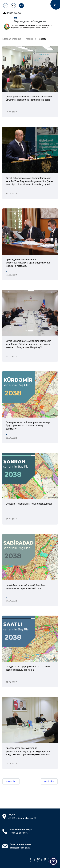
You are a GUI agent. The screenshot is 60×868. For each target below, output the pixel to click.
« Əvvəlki (11, 781)
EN (14, 6)
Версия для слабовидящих (30, 20)
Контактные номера (21, 829)
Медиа (30, 39)
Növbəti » (49, 781)
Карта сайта (12, 13)
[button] (53, 861)
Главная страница (12, 39)
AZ (6, 6)
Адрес (12, 815)
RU (21, 6)
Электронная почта (21, 844)
